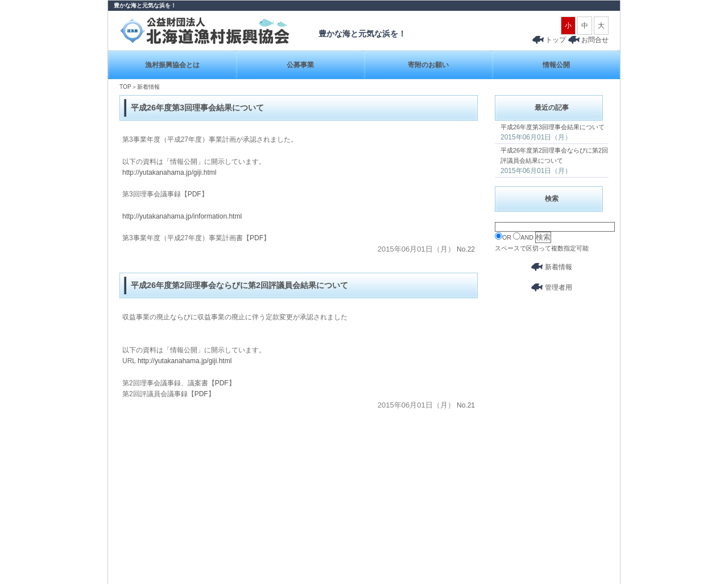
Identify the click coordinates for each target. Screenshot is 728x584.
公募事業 (300, 65)
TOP (125, 87)
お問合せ (595, 40)
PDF (195, 194)
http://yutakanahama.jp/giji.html (169, 172)
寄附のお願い (428, 65)
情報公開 (556, 65)
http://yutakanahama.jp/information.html (182, 216)
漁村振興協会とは (172, 65)
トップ (549, 40)
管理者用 (551, 287)
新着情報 (551, 267)
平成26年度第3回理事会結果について (553, 127)
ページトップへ (595, 513)
